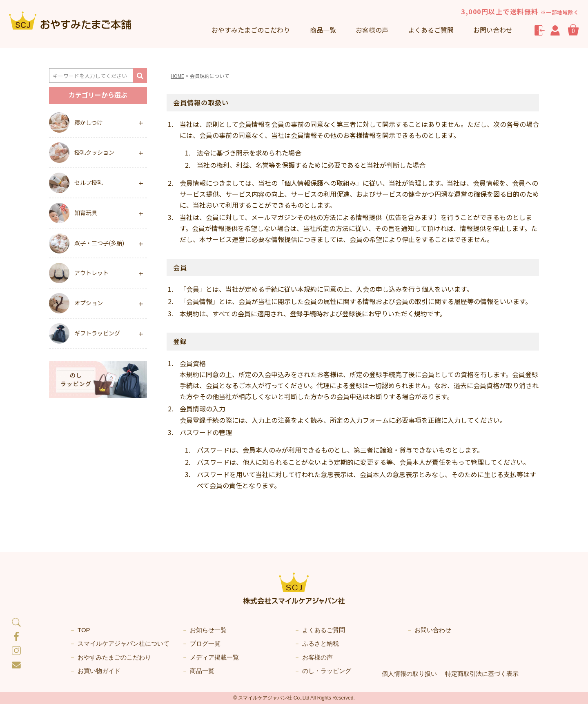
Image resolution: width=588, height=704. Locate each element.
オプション (89, 303)
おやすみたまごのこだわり (114, 657)
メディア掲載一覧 (214, 657)
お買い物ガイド (99, 671)
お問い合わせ (493, 30)
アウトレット (91, 273)
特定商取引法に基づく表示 (482, 674)
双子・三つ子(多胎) (99, 243)
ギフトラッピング (97, 333)
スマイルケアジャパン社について (124, 643)
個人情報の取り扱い (409, 674)
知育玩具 (86, 213)
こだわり (251, 30)
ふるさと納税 (321, 643)
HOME (177, 76)
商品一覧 (323, 30)
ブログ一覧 (205, 643)
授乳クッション (94, 152)
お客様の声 (372, 30)
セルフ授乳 (89, 182)
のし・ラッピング (327, 671)
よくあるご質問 (431, 30)
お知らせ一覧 (208, 630)
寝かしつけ (88, 122)
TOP (84, 630)
